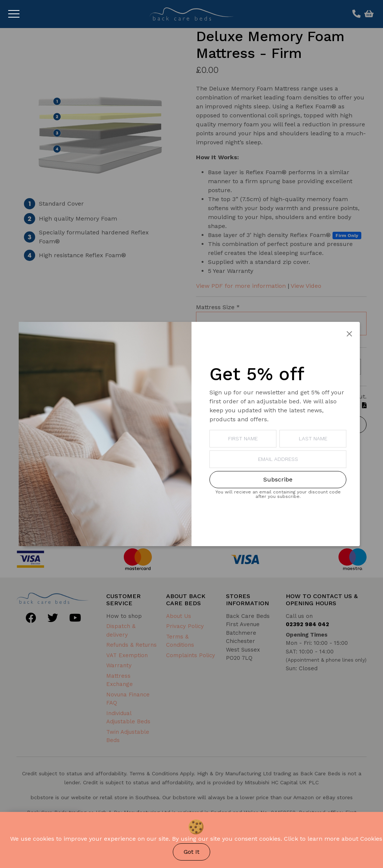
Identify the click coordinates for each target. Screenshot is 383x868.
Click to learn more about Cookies (333, 839)
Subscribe (278, 479)
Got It (191, 852)
